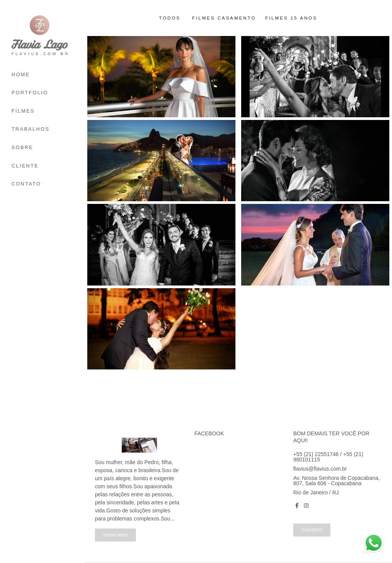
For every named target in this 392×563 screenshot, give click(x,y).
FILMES (23, 111)
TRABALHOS (30, 129)
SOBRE (22, 147)
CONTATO (26, 184)
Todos (170, 18)
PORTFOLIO (30, 93)
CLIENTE (25, 166)
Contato (312, 530)
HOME (21, 75)
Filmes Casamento (224, 18)
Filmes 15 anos (291, 18)
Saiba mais (115, 535)
